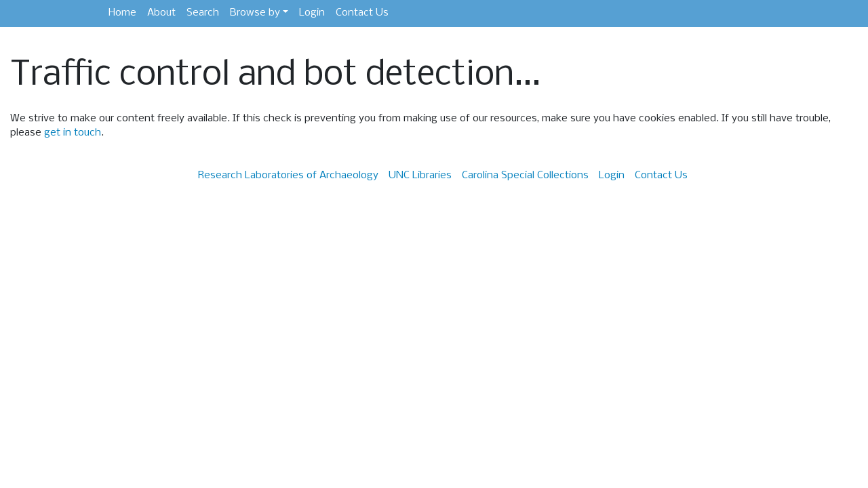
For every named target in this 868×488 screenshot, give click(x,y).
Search (203, 13)
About (161, 13)
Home (122, 13)
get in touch (73, 133)
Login (312, 13)
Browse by (255, 13)
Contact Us (362, 13)
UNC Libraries (420, 176)
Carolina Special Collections (525, 176)
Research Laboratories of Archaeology (288, 176)
